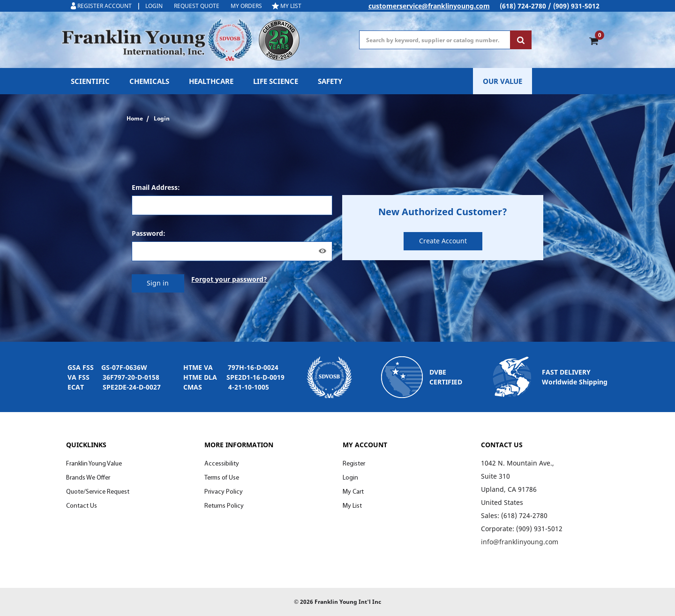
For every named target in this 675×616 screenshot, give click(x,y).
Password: (149, 233)
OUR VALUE (502, 81)
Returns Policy (224, 506)
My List (352, 506)
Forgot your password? (229, 279)
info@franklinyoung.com (520, 542)
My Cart (353, 492)
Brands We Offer (88, 478)
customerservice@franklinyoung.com (429, 6)
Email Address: (156, 187)
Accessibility (222, 464)
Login (350, 478)
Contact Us (82, 506)
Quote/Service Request (98, 492)
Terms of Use (222, 478)
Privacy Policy (224, 492)
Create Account (443, 241)
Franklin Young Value (94, 464)
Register (354, 464)
